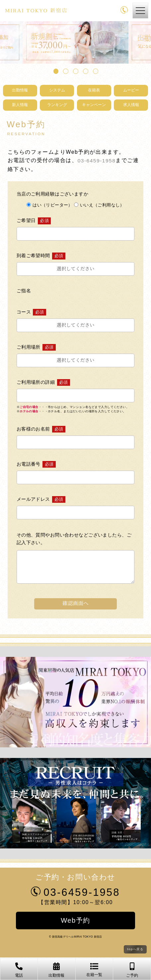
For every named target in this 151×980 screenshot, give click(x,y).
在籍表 (94, 91)
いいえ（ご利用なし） (99, 205)
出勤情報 (20, 91)
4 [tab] (85, 70)
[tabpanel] (75, 42)
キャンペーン (94, 105)
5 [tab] (95, 70)
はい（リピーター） (50, 205)
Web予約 (76, 921)
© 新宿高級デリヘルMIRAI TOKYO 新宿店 (76, 937)
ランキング (57, 105)
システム (57, 91)
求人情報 (131, 105)
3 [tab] (75, 70)
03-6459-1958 (97, 161)
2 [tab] (65, 70)
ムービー (131, 91)
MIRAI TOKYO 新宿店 (41, 10)
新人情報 (20, 105)
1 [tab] (55, 70)
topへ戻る (135, 949)
